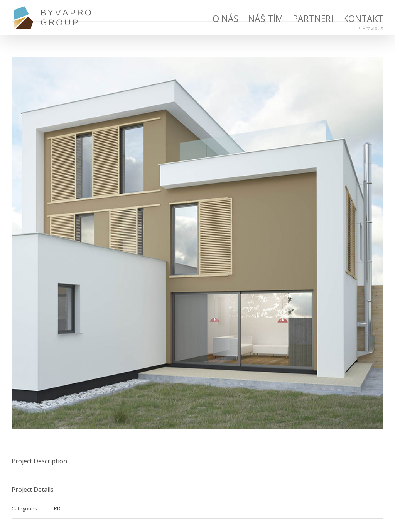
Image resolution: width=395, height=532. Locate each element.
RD (57, 508)
